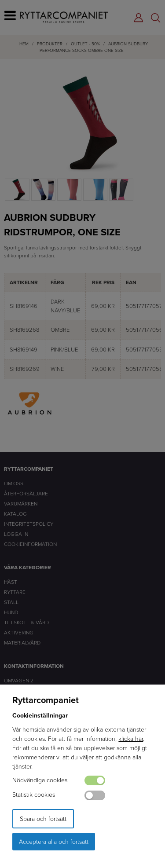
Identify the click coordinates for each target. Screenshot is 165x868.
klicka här (131, 738)
